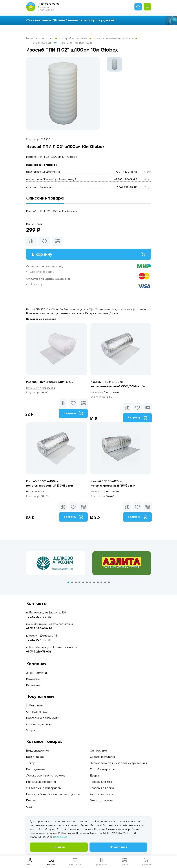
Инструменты (36, 769)
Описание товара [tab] (45, 198)
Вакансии (33, 679)
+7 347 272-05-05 (126, 187)
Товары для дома (102, 788)
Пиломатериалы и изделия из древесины (118, 763)
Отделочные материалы (44, 788)
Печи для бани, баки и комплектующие (53, 794)
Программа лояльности (43, 718)
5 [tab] (83, 582)
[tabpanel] (56, 563)
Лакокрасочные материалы (46, 775)
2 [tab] (72, 582)
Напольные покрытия (41, 782)
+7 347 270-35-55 (126, 172)
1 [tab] (68, 582)
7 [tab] (90, 582)
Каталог (50, 38)
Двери (94, 775)
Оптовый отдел (37, 712)
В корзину (89, 254)
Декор (31, 763)
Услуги (31, 730)
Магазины (36, 705)
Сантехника (98, 751)
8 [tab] (94, 582)
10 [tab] (101, 582)
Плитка (31, 800)
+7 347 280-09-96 (126, 179)
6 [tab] (87, 582)
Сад (29, 807)
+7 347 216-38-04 (39, 652)
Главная (32, 38)
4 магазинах (105, 491)
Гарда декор (35, 757)
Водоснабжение (38, 751)
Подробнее (60, 837)
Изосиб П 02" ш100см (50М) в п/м (50, 382)
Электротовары (101, 800)
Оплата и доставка (40, 724)
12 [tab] (109, 582)
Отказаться (118, 847)
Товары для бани (102, 782)
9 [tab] (98, 582)
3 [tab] (76, 582)
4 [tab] (79, 582)
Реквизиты (33, 685)
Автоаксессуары (102, 794)
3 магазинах (41, 388)
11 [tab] (105, 582)
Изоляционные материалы (117, 38)
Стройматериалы (77, 38)
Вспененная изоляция (77, 43)
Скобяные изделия (103, 757)
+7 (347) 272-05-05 (49, 4)
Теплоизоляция (44, 43)
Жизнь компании (37, 673)
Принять (59, 847)
